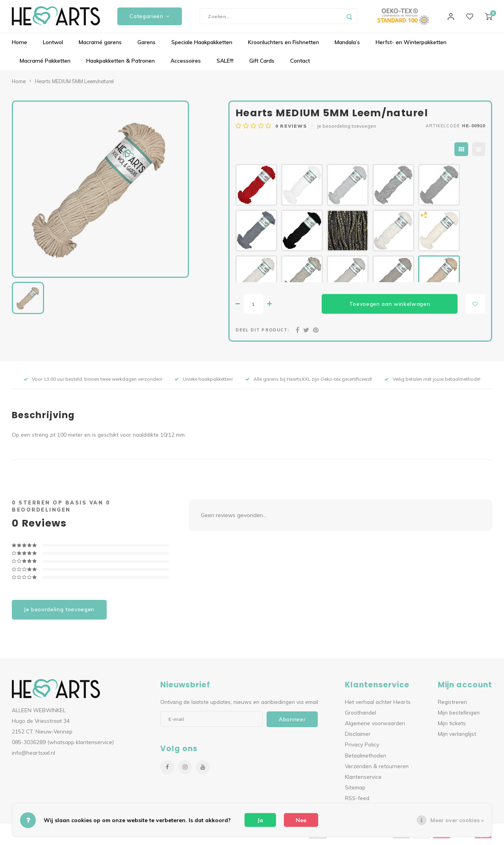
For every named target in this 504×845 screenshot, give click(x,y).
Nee (301, 820)
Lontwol (53, 45)
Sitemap (355, 790)
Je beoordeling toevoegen (346, 129)
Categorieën (150, 18)
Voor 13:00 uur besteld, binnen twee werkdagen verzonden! (93, 382)
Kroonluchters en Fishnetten (283, 45)
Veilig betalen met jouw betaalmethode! (432, 382)
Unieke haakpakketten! (204, 382)
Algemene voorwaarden (375, 726)
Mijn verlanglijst (457, 737)
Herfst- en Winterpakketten (411, 45)
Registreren (452, 704)
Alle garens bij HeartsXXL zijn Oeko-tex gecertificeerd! (309, 382)
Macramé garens (100, 45)
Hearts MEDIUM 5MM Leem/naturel (74, 84)
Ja (260, 820)
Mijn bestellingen (459, 716)
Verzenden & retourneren (377, 769)
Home (19, 45)
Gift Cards (262, 64)
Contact (300, 64)
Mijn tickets (452, 726)
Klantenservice (363, 779)
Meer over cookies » (457, 820)
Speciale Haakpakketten (202, 45)
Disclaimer (358, 737)
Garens (146, 45)
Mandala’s (347, 45)
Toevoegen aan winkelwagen (390, 307)
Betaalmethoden (366, 758)
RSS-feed (357, 801)
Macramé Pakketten (45, 64)
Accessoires (186, 64)
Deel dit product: (262, 333)
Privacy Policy (362, 747)
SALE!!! (225, 64)
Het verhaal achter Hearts (378, 704)
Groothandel (360, 716)
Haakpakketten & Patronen (120, 64)
